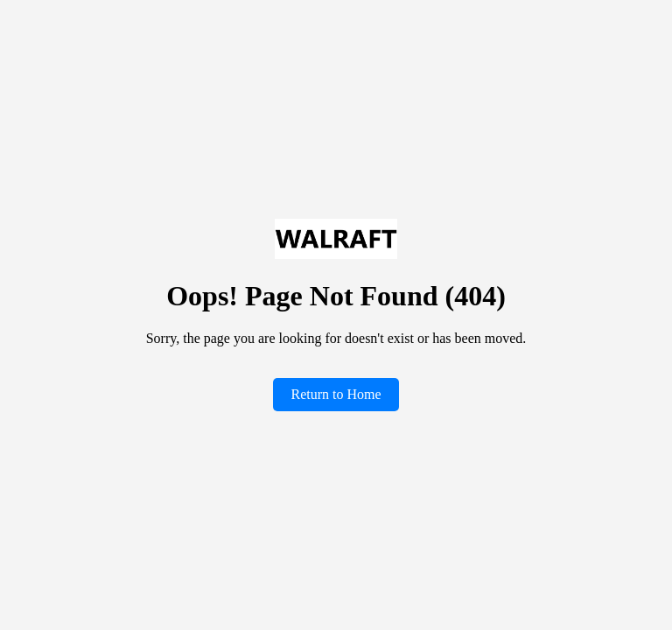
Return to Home (336, 394)
